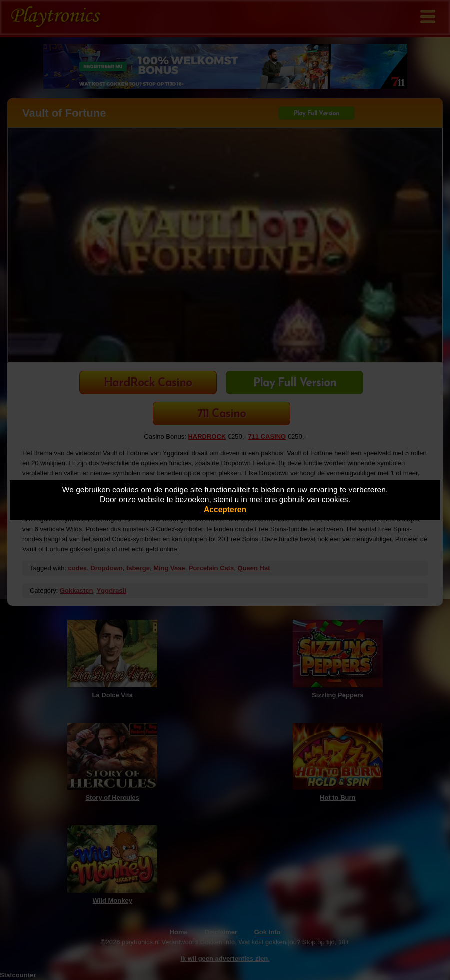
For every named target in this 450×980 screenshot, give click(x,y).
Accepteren (225, 510)
